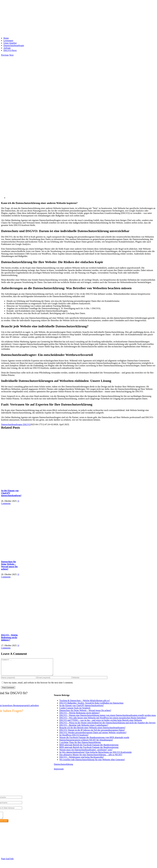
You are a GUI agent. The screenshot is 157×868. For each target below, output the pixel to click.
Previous (5, 55)
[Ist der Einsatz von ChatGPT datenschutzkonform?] (35, 485)
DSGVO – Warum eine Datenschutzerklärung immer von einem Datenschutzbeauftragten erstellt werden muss (108, 719)
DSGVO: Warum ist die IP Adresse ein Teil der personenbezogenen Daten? (92, 733)
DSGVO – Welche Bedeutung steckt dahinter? (9, 638)
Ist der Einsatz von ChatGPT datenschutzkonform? (82, 709)
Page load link (7, 863)
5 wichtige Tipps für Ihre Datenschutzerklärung (80, 746)
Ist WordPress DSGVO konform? (74, 738)
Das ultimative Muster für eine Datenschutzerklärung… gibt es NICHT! (91, 758)
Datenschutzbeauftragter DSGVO (16, 424)
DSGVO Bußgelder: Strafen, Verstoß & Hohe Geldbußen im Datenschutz (91, 706)
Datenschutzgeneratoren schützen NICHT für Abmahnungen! (86, 743)
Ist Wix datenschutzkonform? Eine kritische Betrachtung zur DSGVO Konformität (95, 755)
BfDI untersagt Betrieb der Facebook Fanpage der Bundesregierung (89, 748)
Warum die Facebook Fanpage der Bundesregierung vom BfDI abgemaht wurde (94, 741)
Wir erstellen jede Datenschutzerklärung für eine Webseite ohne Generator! (92, 763)
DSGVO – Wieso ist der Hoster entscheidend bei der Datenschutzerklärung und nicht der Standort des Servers (107, 726)
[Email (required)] (54, 681)
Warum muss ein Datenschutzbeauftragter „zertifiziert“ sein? (86, 753)
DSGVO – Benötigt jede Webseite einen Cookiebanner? (84, 728)
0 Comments (10, 502)
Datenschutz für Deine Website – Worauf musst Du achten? (9, 565)
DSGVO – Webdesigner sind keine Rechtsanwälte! (82, 760)
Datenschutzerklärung (63, 767)
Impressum (59, 772)
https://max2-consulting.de (57, 854)
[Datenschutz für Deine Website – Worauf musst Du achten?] (35, 556)
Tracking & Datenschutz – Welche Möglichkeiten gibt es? (85, 704)
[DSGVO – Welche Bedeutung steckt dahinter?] (35, 630)
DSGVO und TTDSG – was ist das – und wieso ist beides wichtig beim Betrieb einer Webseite (101, 723)
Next (11, 55)
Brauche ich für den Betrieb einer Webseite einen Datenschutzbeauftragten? (92, 731)
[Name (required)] (19, 681)
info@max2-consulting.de (17, 849)
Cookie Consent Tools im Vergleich (75, 711)
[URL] (90, 681)
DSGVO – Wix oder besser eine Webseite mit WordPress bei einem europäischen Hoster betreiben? (103, 721)
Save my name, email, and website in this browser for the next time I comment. (38, 686)
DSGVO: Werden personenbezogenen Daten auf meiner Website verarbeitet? (93, 736)
